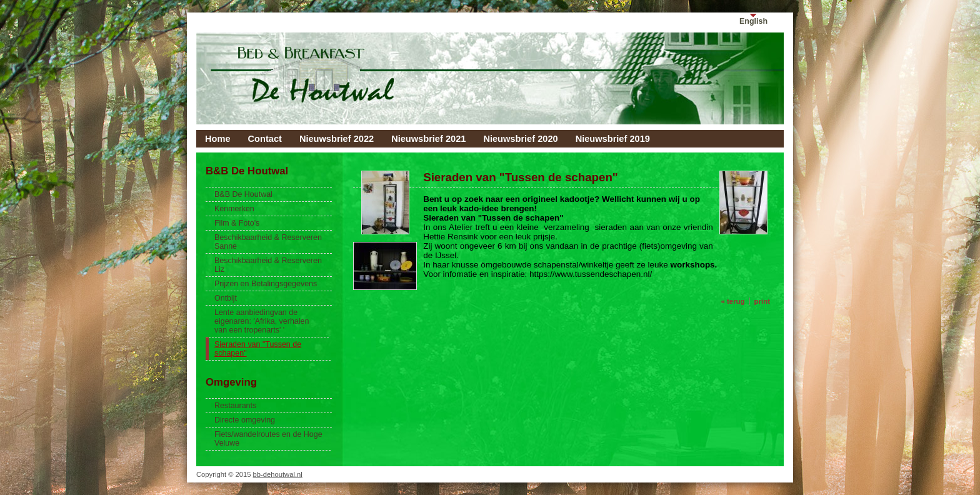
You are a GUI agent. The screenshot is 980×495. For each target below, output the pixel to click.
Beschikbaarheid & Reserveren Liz (268, 265)
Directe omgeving (245, 420)
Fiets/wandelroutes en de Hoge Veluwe (268, 439)
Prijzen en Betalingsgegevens (266, 284)
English (753, 21)
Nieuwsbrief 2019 (613, 139)
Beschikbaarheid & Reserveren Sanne (268, 242)
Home (218, 139)
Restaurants (235, 406)
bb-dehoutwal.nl (278, 474)
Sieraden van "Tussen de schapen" (258, 349)
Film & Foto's (237, 223)
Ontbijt (226, 298)
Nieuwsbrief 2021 (428, 139)
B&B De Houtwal (243, 194)
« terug (732, 301)
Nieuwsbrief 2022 (337, 139)
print (762, 301)
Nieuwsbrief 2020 (520, 139)
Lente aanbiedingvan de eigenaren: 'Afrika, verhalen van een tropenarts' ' (262, 321)
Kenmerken (234, 209)
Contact (265, 139)
